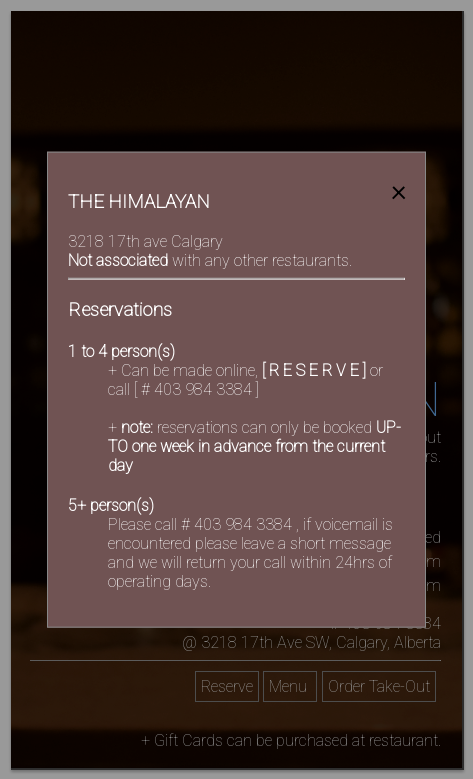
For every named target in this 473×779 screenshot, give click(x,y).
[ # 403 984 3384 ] (196, 389)
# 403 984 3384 (238, 524)
